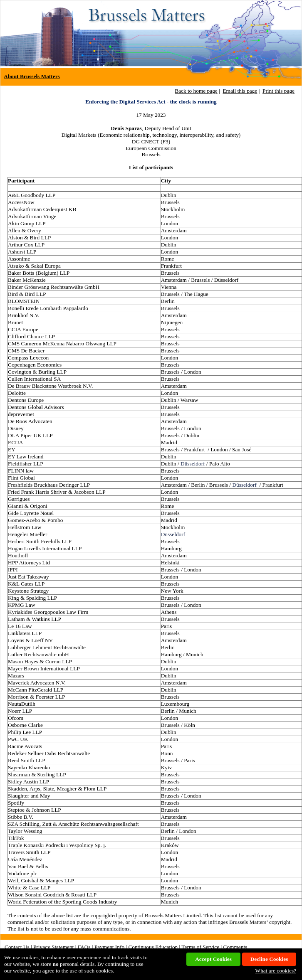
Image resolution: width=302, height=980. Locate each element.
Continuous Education (153, 947)
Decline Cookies (269, 959)
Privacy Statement (53, 947)
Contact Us (17, 947)
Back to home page (196, 91)
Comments (235, 947)
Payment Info (109, 947)
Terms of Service (200, 947)
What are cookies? (276, 971)
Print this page (278, 91)
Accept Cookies (213, 959)
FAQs (84, 947)
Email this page (240, 91)
